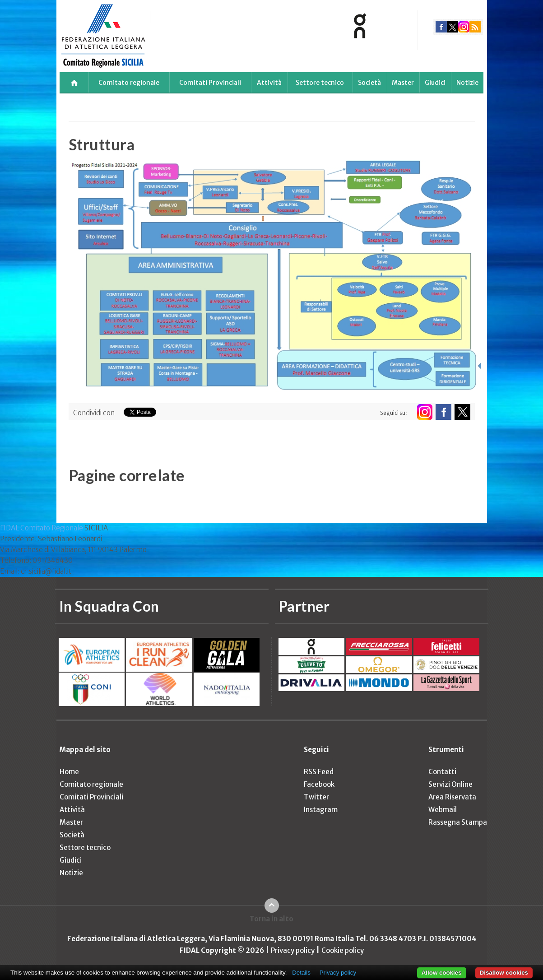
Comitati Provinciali (210, 83)
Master (403, 83)
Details (301, 973)
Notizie (467, 83)
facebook (441, 27)
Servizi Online (450, 784)
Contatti (442, 772)
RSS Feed (319, 772)
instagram (464, 27)
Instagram (321, 810)
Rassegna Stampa (458, 822)
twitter (452, 27)
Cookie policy (343, 950)
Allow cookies (442, 973)
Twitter (316, 797)
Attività (269, 83)
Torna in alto (271, 919)
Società (369, 83)
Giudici (435, 83)
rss (475, 27)
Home (69, 772)
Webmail (443, 810)
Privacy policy (293, 950)
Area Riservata (452, 797)
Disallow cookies (504, 973)
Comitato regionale (129, 83)
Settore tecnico (320, 83)
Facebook (319, 784)
